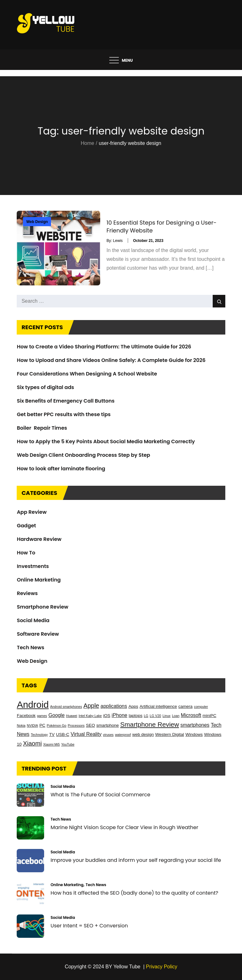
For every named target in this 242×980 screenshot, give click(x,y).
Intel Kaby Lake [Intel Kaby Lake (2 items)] (90, 716)
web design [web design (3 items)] (143, 734)
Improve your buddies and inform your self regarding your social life (136, 860)
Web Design (37, 222)
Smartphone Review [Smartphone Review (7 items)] (150, 724)
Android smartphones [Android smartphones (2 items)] (66, 707)
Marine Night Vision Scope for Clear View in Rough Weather (124, 827)
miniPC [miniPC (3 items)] (210, 716)
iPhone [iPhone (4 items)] (119, 715)
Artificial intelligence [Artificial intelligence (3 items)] (158, 706)
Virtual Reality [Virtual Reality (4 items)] (86, 734)
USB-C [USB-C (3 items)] (63, 734)
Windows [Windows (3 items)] (194, 734)
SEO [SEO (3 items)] (91, 725)
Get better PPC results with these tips (64, 414)
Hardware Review (39, 539)
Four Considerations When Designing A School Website (87, 374)
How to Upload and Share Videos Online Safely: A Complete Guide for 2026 (111, 360)
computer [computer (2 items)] (201, 707)
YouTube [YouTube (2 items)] (68, 744)
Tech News (30, 648)
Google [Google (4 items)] (57, 715)
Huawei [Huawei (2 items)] (72, 716)
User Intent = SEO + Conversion (89, 926)
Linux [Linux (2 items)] (167, 716)
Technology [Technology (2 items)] (39, 735)
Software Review (38, 634)
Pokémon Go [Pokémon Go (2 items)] (56, 725)
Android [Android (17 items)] (33, 705)
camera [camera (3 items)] (185, 706)
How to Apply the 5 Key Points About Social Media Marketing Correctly (106, 441)
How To (26, 553)
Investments (33, 566)
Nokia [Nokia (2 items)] (21, 725)
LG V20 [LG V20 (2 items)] (155, 716)
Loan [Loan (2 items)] (176, 716)
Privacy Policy (162, 967)
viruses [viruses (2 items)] (108, 735)
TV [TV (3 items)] (52, 734)
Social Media (33, 620)
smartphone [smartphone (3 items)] (108, 725)
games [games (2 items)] (42, 716)
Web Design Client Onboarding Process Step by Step (83, 455)
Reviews (27, 593)
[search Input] (121, 301)
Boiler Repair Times (42, 428)
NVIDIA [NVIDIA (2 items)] (32, 725)
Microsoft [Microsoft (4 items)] (191, 715)
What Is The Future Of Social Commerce (100, 795)
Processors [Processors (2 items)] (76, 725)
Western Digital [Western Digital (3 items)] (170, 734)
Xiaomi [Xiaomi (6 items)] (32, 743)
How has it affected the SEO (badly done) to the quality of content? (134, 893)
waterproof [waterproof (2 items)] (123, 735)
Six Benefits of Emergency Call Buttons (66, 401)
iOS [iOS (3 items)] (107, 716)
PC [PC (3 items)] (42, 725)
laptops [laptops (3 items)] (135, 716)
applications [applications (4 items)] (114, 706)
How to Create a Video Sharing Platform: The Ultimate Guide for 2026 (104, 347)
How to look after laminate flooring (61, 469)
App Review (32, 512)
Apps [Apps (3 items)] (133, 706)
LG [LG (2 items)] (146, 716)
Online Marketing (39, 580)
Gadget (26, 526)
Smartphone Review (42, 607)
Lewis (118, 241)
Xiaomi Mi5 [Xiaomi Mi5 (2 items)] (52, 744)
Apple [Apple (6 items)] (91, 706)
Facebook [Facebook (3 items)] (26, 716)
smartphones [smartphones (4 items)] (195, 725)
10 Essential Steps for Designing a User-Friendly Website (161, 226)
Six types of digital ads (45, 387)
